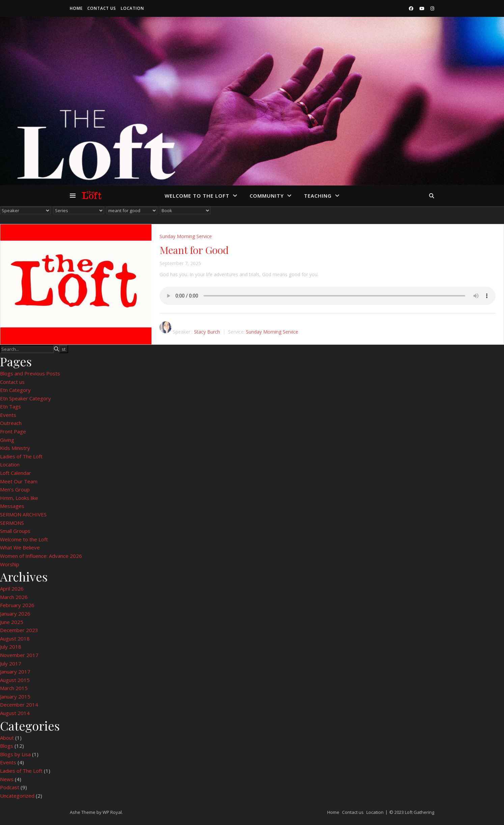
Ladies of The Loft (21, 456)
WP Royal (112, 812)
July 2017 (11, 663)
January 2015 (15, 696)
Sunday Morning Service (186, 236)
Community (267, 196)
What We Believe (20, 547)
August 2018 (15, 638)
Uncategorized (17, 796)
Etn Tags (10, 406)
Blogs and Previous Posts (30, 373)
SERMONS (12, 523)
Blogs (7, 746)
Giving (7, 440)
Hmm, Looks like (19, 498)
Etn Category (15, 390)
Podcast (10, 787)
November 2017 (19, 655)
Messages (12, 506)
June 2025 (12, 622)
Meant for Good (194, 250)
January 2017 (15, 672)
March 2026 (14, 597)
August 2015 (15, 680)
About (7, 738)
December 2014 (19, 705)
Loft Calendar (16, 473)
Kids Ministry (15, 448)
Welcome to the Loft (197, 196)
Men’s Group (15, 489)
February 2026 (17, 605)
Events (8, 415)
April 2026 (12, 589)
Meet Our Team (19, 481)
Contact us (102, 8)
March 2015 (14, 688)
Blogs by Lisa (15, 754)
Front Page (13, 431)
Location (132, 8)
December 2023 (19, 630)
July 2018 (11, 647)
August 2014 (15, 713)
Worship (10, 564)
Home (76, 8)
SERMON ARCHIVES (23, 514)
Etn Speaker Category (25, 398)
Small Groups (15, 531)
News (7, 779)
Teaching (318, 196)
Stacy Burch (207, 332)
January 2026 (15, 614)
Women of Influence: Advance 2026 (41, 556)
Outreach (11, 423)
